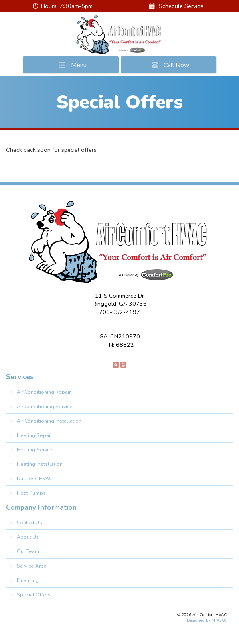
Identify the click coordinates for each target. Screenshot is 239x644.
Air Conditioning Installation (49, 421)
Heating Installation (40, 464)
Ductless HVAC (34, 479)
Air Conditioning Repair (44, 392)
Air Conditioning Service (45, 407)
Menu (71, 65)
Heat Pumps (31, 493)
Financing (28, 580)
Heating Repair (34, 435)
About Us (28, 537)
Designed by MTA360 (207, 620)
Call (169, 65)
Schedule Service (176, 6)
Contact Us (29, 523)
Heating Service (35, 450)
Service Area (32, 566)
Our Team (28, 551)
